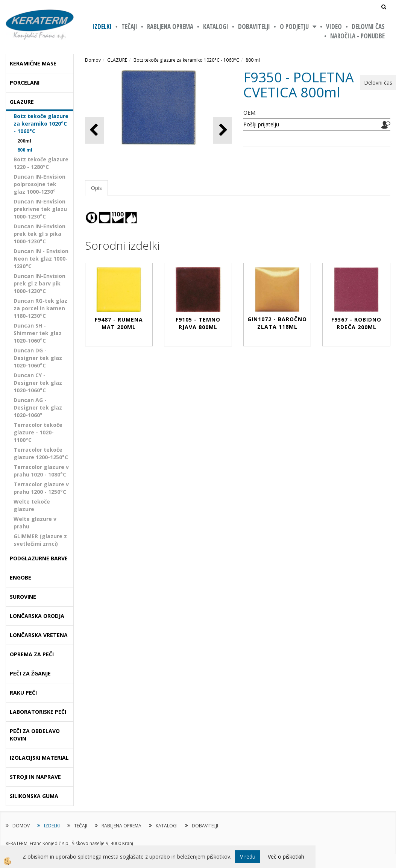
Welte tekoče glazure (32, 505)
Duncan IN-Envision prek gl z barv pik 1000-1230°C (39, 283)
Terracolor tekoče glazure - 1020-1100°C (38, 432)
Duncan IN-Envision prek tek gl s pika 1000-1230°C (39, 234)
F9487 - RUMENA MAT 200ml (119, 323)
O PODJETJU (294, 27)
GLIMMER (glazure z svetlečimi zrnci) (40, 540)
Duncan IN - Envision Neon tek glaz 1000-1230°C (41, 259)
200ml (24, 141)
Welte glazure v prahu (35, 523)
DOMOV (21, 826)
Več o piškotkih (286, 857)
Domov (93, 60)
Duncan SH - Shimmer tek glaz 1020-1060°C (38, 333)
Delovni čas (368, 27)
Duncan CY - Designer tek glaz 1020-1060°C (38, 383)
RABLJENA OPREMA (170, 27)
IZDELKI (102, 27)
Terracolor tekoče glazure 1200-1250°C (41, 453)
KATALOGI (216, 27)
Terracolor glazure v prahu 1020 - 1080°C (41, 471)
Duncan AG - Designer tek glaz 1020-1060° (38, 407)
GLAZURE (117, 60)
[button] (222, 130)
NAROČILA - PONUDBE (357, 36)
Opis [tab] (96, 188)
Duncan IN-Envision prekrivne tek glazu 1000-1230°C (40, 209)
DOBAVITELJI (254, 27)
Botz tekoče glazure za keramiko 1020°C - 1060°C (41, 124)
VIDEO (334, 27)
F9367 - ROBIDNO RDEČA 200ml (356, 323)
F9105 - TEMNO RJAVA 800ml (198, 323)
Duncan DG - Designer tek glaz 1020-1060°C (38, 358)
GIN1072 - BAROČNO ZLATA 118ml (277, 323)
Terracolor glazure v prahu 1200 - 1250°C (41, 488)
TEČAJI (129, 27)
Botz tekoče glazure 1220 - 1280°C (41, 163)
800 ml (25, 150)
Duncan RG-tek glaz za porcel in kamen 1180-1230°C (40, 308)
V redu (248, 857)
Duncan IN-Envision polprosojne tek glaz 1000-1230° (39, 184)
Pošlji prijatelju (261, 124)
